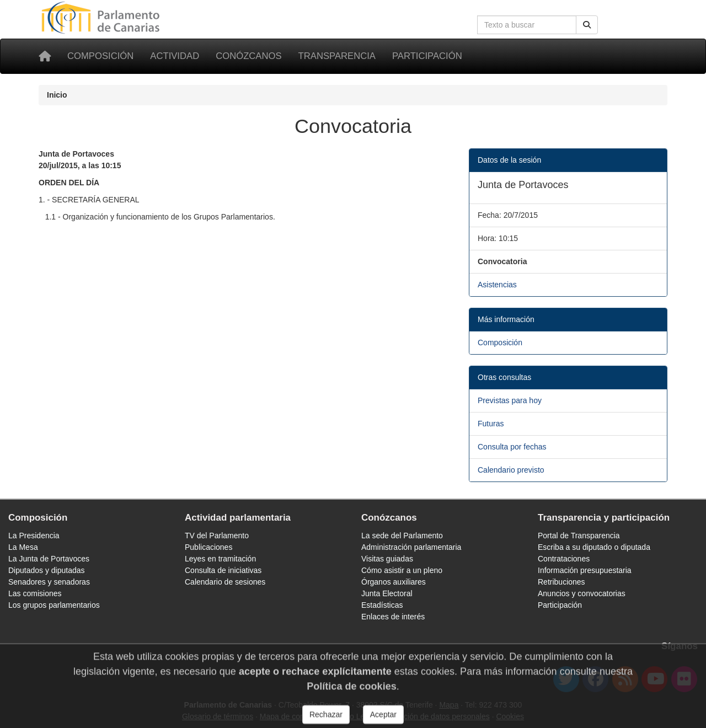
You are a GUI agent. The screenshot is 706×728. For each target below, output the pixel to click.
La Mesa (23, 547)
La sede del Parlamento (402, 536)
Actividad (175, 56)
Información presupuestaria (585, 570)
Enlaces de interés (393, 617)
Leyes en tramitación (220, 559)
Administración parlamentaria (411, 547)
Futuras (491, 424)
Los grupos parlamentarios (54, 605)
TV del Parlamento (217, 536)
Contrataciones (564, 559)
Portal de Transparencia (579, 536)
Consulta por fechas (512, 447)
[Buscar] (587, 25)
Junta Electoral (387, 593)
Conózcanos (248, 56)
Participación (427, 56)
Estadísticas (382, 605)
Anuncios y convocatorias (582, 593)
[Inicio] (45, 56)
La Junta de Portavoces (49, 559)
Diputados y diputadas (47, 570)
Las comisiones (35, 593)
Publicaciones (208, 547)
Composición (100, 56)
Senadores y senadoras (49, 582)
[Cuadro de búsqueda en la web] (527, 25)
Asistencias (497, 285)
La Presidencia (34, 536)
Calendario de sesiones (225, 582)
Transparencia (337, 56)
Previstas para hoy (510, 400)
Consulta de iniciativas (223, 570)
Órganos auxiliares (394, 582)
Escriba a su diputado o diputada (594, 547)
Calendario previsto (511, 470)
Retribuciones (561, 582)
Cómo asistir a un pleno (402, 570)
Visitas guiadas (387, 559)
